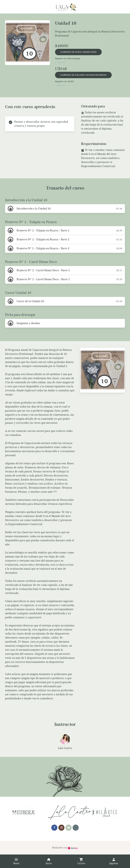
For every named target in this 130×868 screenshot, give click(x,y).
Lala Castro (65, 748)
